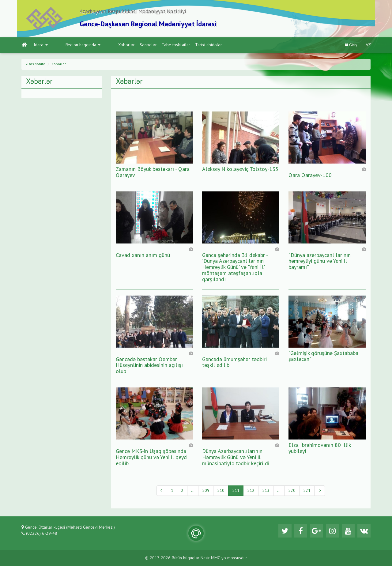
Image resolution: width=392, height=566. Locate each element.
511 (236, 492)
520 (292, 492)
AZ (368, 46)
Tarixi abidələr (183, 46)
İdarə (41, 46)
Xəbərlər (100, 46)
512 (251, 492)
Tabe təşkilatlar (150, 46)
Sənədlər (122, 46)
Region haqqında (70, 46)
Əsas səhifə (36, 66)
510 (221, 492)
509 (206, 492)
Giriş (351, 46)
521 (307, 492)
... (193, 492)
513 (266, 492)
